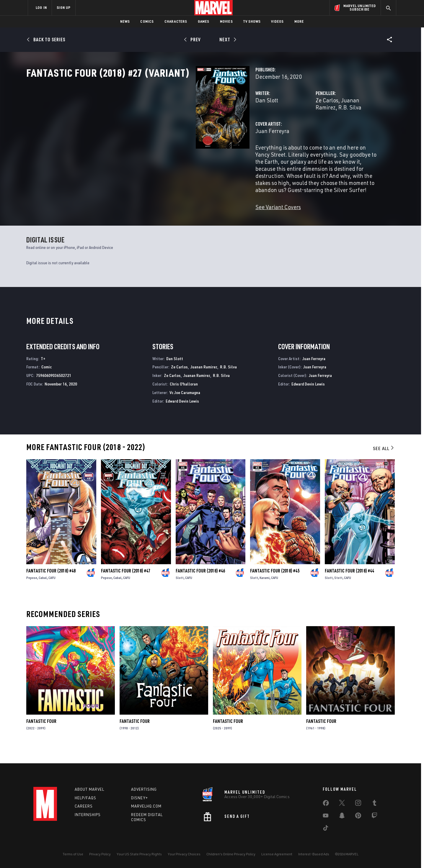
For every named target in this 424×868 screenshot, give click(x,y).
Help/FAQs (85, 798)
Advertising (144, 789)
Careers (84, 806)
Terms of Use (73, 854)
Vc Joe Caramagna (185, 406)
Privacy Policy (100, 854)
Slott (180, 591)
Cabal (43, 591)
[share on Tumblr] (374, 804)
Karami (265, 591)
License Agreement (277, 854)
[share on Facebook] (326, 804)
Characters (176, 21)
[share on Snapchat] (342, 817)
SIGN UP (63, 8)
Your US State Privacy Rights (139, 854)
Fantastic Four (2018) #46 (200, 585)
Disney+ (140, 798)
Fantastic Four (41, 735)
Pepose (32, 591)
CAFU (52, 591)
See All (384, 462)
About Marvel (89, 789)
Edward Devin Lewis (182, 415)
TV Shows (252, 21)
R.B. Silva (335, 126)
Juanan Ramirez (301, 126)
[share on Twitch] (374, 817)
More (299, 21)
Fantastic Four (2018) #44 (349, 585)
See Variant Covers (159, 205)
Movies (226, 21)
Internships (88, 815)
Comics (147, 21)
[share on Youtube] (326, 817)
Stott (338, 591)
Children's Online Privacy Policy (231, 854)
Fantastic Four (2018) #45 (275, 585)
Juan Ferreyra (154, 150)
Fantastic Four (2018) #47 (126, 585)
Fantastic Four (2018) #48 (51, 585)
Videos (277, 21)
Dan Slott (148, 126)
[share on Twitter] (342, 804)
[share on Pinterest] (358, 817)
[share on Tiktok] (326, 829)
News (125, 21)
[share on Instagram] (358, 804)
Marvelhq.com (146, 806)
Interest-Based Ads (314, 854)
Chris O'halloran (184, 398)
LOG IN (41, 8)
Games (204, 21)
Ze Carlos (268, 126)
